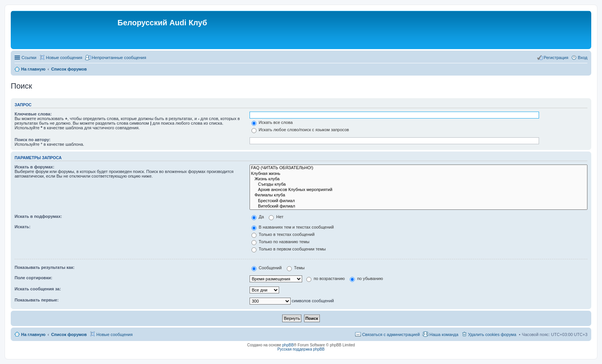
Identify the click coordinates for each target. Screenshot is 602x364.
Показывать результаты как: (45, 267)
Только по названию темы (280, 242)
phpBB (288, 345)
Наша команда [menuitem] (444, 334)
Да (258, 217)
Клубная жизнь (418, 174)
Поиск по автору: (32, 140)
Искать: (22, 227)
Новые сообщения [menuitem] (64, 58)
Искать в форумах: (34, 167)
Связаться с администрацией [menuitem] (391, 334)
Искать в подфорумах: (38, 216)
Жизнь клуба (418, 179)
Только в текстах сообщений (283, 234)
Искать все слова (272, 122)
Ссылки (29, 58)
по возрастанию (326, 278)
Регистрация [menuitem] (556, 58)
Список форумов (69, 334)
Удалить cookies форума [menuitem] (492, 334)
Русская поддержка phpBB (301, 349)
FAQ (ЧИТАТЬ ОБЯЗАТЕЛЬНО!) (418, 168)
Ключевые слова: (33, 114)
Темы (296, 268)
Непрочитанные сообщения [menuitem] (119, 58)
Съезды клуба (418, 184)
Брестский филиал (418, 201)
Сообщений (267, 268)
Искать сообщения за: (38, 289)
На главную (33, 334)
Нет (276, 217)
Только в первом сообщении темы (289, 249)
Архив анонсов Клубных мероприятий (418, 190)
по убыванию (366, 278)
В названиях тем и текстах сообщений (293, 227)
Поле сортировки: (33, 278)
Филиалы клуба (418, 195)
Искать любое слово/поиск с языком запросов (300, 130)
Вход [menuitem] (583, 58)
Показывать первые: (37, 300)
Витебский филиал (418, 206)
